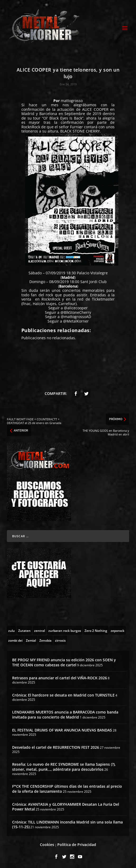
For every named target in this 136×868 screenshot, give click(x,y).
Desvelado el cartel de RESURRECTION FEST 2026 (56, 747)
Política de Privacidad (77, 845)
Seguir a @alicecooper (68, 308)
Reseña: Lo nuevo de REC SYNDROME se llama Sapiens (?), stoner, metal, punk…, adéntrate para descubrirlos (64, 767)
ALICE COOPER (95, 109)
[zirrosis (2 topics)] (60, 640)
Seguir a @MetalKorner (68, 321)
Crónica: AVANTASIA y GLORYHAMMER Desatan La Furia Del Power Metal (66, 807)
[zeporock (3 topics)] (118, 630)
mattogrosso (72, 101)
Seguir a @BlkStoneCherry (68, 312)
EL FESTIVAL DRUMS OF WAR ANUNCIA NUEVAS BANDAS (62, 730)
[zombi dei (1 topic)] (15, 640)
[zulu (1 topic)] (11, 630)
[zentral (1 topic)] (39, 630)
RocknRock (31, 127)
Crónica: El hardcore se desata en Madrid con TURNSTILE (63, 695)
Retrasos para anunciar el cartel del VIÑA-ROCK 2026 (60, 678)
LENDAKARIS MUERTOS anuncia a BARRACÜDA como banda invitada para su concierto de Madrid (65, 714)
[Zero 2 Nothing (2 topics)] (96, 630)
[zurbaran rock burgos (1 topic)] (65, 630)
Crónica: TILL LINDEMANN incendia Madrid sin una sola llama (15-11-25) (67, 824)
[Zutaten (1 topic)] (24, 630)
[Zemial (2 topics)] (31, 640)
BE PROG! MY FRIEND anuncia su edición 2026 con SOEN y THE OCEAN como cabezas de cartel (64, 662)
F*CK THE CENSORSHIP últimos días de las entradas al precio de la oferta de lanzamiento (67, 789)
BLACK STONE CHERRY (80, 131)
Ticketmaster (103, 299)
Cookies (47, 845)
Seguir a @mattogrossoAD (68, 317)
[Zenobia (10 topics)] (45, 640)
